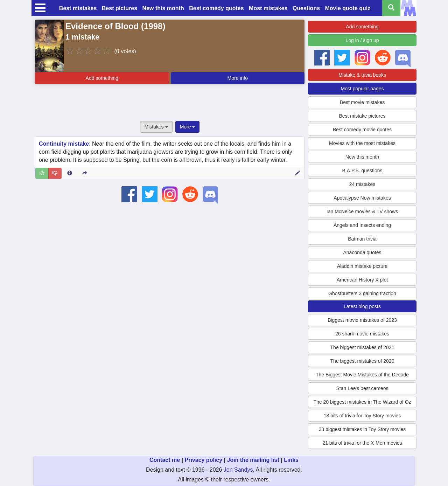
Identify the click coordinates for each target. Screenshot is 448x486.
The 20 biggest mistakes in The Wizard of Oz (362, 402)
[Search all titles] (391, 8)
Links (291, 460)
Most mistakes (268, 8)
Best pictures (120, 8)
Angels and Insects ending (362, 225)
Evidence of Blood (102, 26)
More (188, 127)
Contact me (165, 460)
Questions (306, 8)
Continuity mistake (64, 144)
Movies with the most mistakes (362, 143)
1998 (153, 26)
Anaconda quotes (362, 252)
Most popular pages (362, 89)
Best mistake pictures (362, 116)
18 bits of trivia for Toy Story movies (362, 416)
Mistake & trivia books (362, 75)
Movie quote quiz (348, 8)
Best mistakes (78, 8)
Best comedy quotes (216, 8)
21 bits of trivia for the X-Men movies (362, 443)
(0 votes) (125, 51)
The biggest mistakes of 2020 (362, 361)
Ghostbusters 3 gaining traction (362, 293)
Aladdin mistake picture (362, 266)
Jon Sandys (238, 470)
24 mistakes (362, 184)
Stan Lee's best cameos (362, 388)
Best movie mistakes (362, 102)
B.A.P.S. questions (362, 171)
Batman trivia (362, 239)
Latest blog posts (362, 306)
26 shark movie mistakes (362, 334)
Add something (102, 78)
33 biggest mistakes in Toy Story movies (362, 429)
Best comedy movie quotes (362, 130)
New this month (163, 8)
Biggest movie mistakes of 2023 (362, 320)
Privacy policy (203, 460)
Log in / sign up (362, 40)
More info (238, 78)
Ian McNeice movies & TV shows (362, 211)
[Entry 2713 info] (70, 173)
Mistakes (156, 127)
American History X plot (362, 280)
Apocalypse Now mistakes (362, 198)
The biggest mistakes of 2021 (362, 347)
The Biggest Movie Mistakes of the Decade (362, 375)
